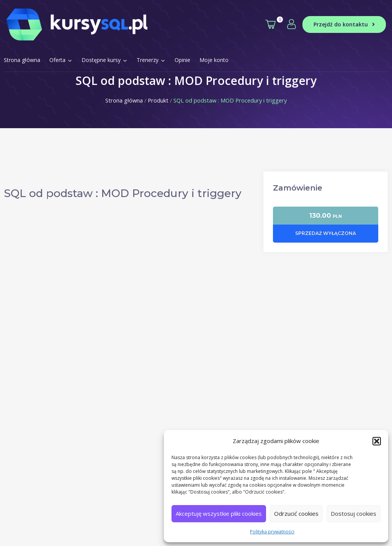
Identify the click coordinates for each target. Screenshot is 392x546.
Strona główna (22, 60)
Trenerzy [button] (151, 60)
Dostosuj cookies (354, 513)
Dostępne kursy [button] (105, 60)
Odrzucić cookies (296, 513)
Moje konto (214, 60)
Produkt (158, 100)
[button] (377, 441)
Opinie (182, 60)
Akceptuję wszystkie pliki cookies (219, 513)
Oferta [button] (61, 60)
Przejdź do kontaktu (344, 24)
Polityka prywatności (272, 532)
